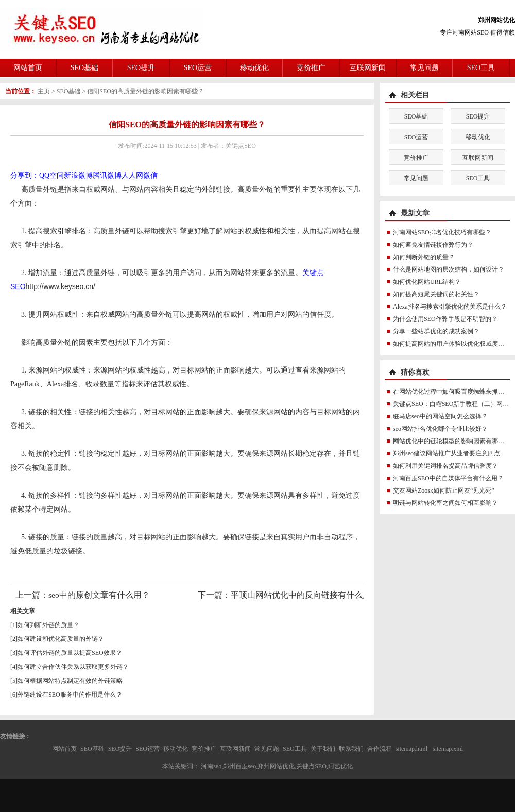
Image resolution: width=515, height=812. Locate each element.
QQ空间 (51, 175)
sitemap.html (411, 749)
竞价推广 (311, 68)
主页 (44, 91)
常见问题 (424, 68)
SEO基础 (84, 68)
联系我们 (351, 749)
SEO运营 (198, 68)
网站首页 (28, 68)
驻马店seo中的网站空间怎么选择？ (440, 416)
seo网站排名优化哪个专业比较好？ (440, 429)
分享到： (25, 175)
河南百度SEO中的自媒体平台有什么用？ (448, 478)
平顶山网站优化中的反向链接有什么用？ (305, 595)
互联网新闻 (368, 68)
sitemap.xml (448, 749)
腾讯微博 (107, 175)
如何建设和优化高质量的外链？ (61, 639)
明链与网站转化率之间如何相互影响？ (445, 503)
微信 (150, 175)
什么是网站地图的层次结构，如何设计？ (449, 269)
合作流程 (380, 749)
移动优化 (254, 68)
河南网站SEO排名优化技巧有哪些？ (442, 232)
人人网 (132, 175)
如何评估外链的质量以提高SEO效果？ (70, 653)
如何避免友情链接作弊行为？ (433, 245)
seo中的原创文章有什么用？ (99, 595)
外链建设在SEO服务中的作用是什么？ (70, 695)
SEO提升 (141, 68)
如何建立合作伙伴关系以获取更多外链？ (73, 667)
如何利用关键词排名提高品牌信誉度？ (445, 466)
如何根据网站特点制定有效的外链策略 (70, 681)
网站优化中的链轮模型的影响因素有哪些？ (452, 441)
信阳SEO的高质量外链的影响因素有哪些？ (145, 91)
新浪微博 (78, 175)
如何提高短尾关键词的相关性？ (436, 294)
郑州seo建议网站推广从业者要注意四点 (447, 453)
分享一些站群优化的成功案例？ (436, 331)
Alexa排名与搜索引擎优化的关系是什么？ (450, 307)
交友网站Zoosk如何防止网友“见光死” (444, 490)
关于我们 (323, 749)
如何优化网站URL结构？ (427, 282)
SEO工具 (481, 68)
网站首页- (65, 749)
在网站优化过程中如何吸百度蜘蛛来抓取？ (452, 392)
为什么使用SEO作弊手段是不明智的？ (445, 319)
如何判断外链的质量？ (48, 625)
